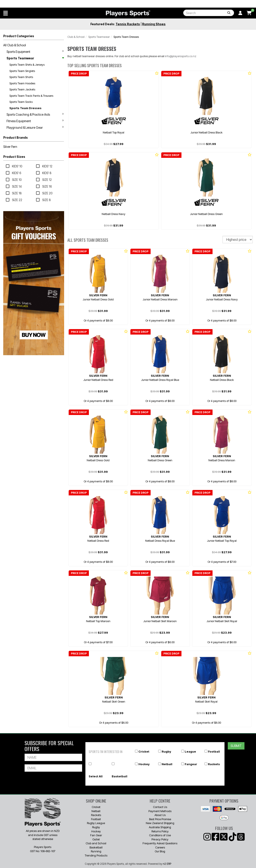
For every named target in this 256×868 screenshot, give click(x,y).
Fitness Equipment (35, 121)
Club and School (96, 843)
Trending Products (96, 855)
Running (96, 851)
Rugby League (96, 823)
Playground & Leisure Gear (35, 127)
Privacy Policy (160, 839)
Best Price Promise (160, 819)
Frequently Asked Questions (160, 843)
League (190, 751)
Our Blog (160, 851)
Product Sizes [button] (14, 157)
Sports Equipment (35, 52)
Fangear (191, 764)
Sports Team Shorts (21, 77)
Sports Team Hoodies (22, 83)
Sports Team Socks (21, 102)
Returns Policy (160, 831)
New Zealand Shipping (160, 823)
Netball (167, 764)
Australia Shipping (160, 827)
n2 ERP (167, 864)
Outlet (96, 839)
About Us (160, 815)
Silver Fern (10, 147)
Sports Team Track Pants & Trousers (31, 96)
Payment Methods (160, 811)
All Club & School (15, 45)
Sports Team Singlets (22, 71)
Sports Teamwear (35, 58)
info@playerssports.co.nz (181, 56)
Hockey (144, 764)
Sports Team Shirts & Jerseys (27, 65)
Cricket (144, 751)
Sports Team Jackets (22, 89)
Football (214, 751)
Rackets (214, 764)
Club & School (76, 37)
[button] (6, 13)
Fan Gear (96, 835)
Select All (96, 776)
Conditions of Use (160, 835)
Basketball (120, 776)
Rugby (166, 751)
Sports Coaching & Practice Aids (35, 114)
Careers (160, 847)
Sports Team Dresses (25, 108)
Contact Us (160, 807)
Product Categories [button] (19, 36)
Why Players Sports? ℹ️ (29, 4)
